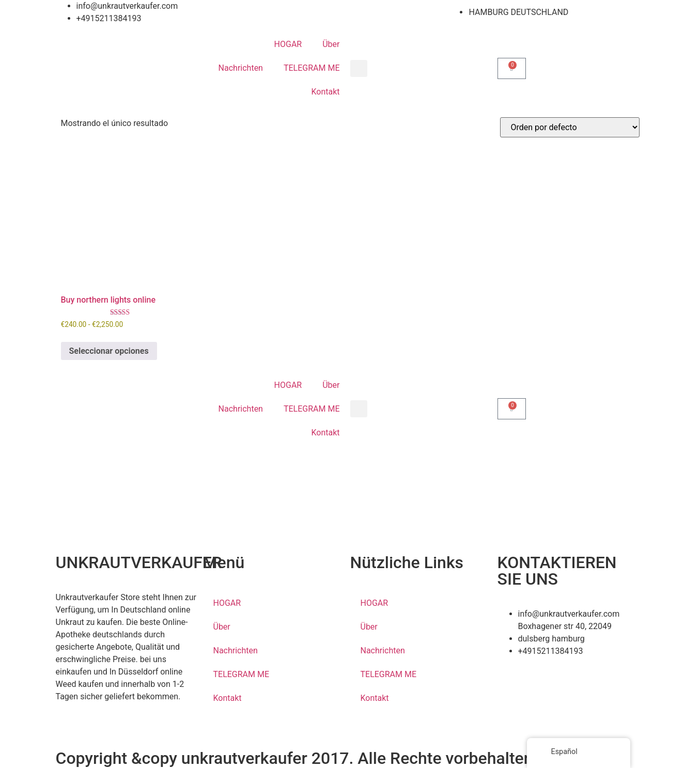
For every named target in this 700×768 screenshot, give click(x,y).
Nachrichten (241, 68)
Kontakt (325, 92)
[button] (359, 68)
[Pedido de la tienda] (570, 127)
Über (331, 44)
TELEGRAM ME (312, 68)
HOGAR (288, 44)
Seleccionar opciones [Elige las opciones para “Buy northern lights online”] (109, 351)
